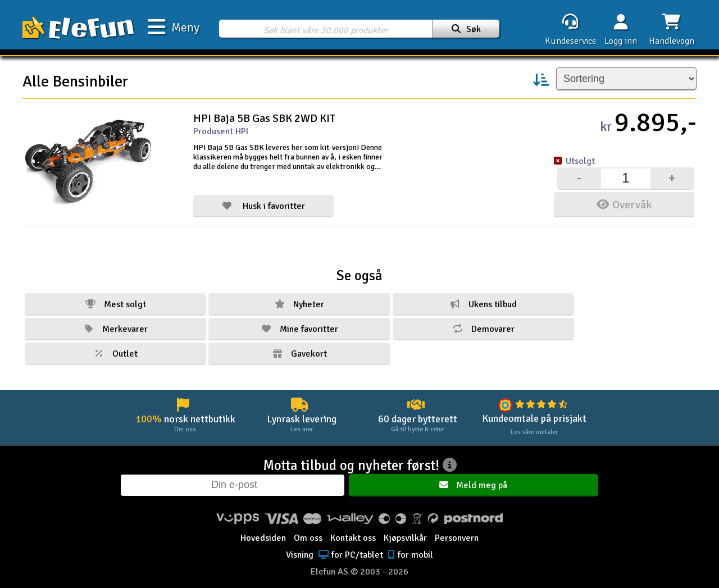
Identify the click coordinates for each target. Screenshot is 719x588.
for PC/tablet (349, 547)
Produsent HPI (221, 131)
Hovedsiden (263, 530)
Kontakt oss (353, 530)
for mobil (409, 547)
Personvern (457, 530)
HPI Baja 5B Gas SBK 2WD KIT (264, 118)
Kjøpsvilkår (405, 530)
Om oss (308, 530)
